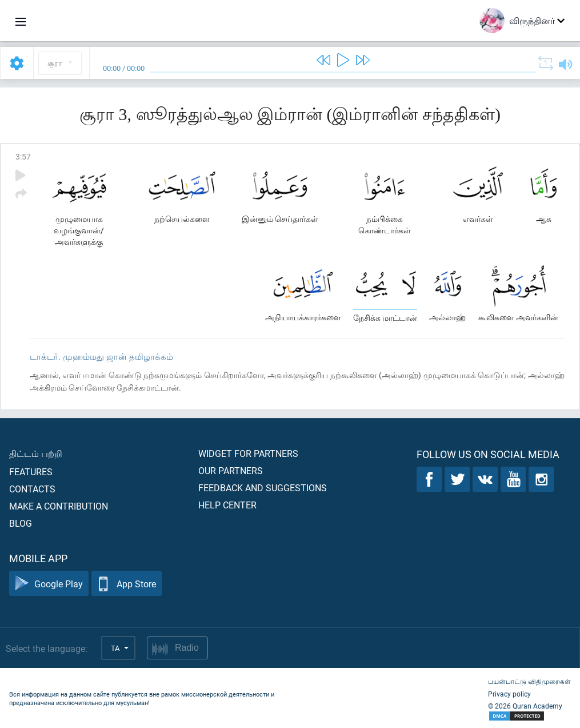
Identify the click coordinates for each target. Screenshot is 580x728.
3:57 (23, 156)
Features (31, 472)
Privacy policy (509, 694)
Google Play (49, 584)
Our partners (231, 470)
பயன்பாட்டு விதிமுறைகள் (529, 681)
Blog (21, 523)
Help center (227, 505)
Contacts (32, 489)
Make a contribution (59, 506)
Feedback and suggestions (263, 488)
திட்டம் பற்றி (36, 453)
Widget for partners (248, 453)
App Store (127, 584)
